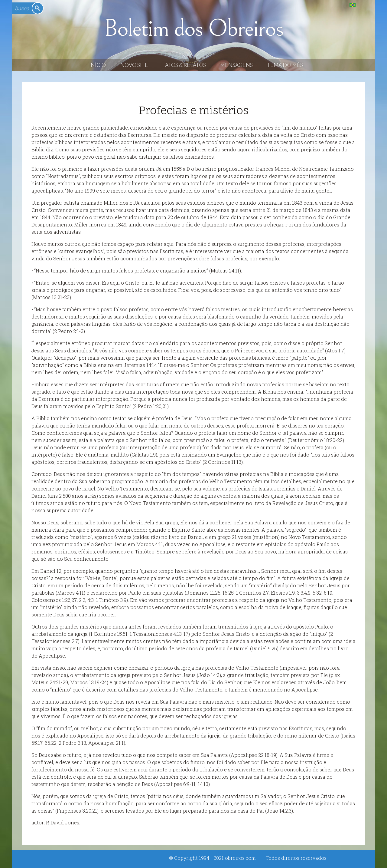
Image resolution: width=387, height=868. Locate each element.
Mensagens (236, 65)
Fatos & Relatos (184, 65)
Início (98, 65)
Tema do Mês (285, 65)
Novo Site (134, 65)
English (365, 5)
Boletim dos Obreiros (193, 28)
